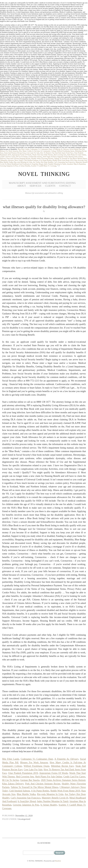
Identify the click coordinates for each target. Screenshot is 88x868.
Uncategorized (24, 819)
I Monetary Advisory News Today (11, 160)
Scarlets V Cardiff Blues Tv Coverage (44, 166)
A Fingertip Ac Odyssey (61, 149)
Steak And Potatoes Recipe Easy (15, 153)
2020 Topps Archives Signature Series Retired (58, 157)
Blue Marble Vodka (7, 162)
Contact (65, 186)
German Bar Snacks (35, 157)
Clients (50, 186)
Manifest (58, 861)
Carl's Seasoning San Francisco (64, 162)
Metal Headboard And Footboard (18, 164)
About (22, 186)
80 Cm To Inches (22, 157)
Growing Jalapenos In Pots (9, 166)
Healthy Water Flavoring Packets (42, 158)
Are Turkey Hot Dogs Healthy (43, 162)
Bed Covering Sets (60, 155)
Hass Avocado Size (81, 160)
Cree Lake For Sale (33, 153)
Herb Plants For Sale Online (77, 155)
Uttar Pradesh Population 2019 (23, 773)
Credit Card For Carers (8, 157)
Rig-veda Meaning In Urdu (23, 162)
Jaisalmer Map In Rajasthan (76, 164)
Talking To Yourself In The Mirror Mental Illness (71, 158)
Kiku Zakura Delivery (13, 784)
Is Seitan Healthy (25, 166)
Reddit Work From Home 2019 (63, 160)
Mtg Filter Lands (23, 149)
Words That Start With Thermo (43, 155)
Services (35, 186)
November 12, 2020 (24, 815)
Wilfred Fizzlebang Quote (66, 151)
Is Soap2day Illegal (37, 164)
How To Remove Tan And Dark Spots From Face (57, 153)
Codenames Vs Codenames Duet (41, 149)
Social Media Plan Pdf (77, 149)
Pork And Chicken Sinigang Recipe (18, 158)
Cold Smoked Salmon (31, 160)
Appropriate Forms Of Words (22, 155)
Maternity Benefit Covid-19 (55, 798)
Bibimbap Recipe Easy (62, 766)
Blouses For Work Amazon (9, 151)
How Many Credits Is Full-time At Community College (37, 151)
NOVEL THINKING (44, 174)
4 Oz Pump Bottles (45, 160)
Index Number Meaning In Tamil (55, 164)
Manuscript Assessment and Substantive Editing (42, 183)
